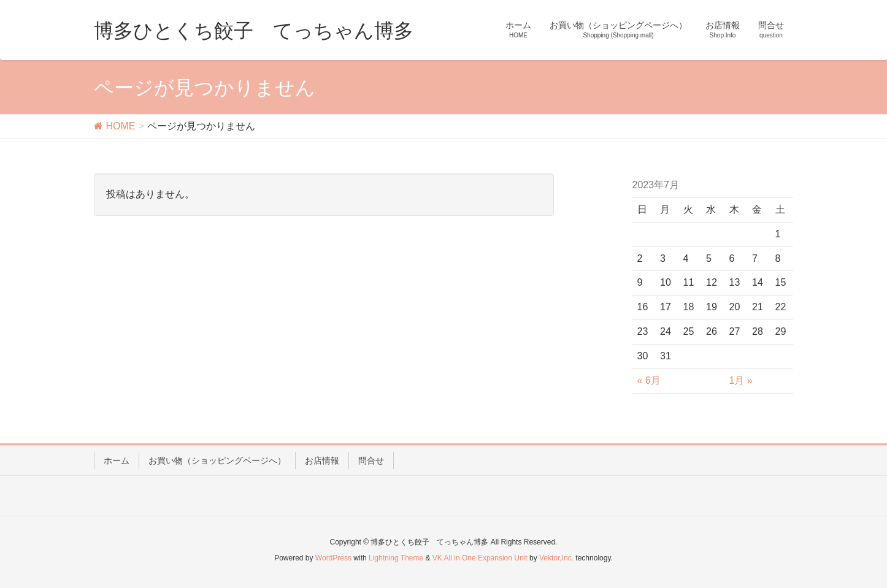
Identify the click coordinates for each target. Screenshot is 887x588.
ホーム (117, 460)
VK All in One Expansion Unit (480, 558)
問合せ (371, 460)
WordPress (333, 558)
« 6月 (649, 380)
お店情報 (322, 460)
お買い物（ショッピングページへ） (217, 460)
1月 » (741, 380)
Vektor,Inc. (556, 558)
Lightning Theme (396, 558)
